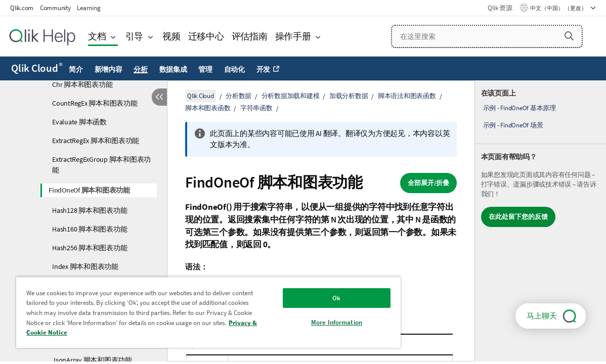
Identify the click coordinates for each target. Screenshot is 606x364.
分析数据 (239, 96)
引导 (135, 36)
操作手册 (293, 36)
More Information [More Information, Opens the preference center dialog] (309, 322)
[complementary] (540, 221)
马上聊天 (542, 316)
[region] (192, 312)
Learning (89, 8)
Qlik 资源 (500, 8)
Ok (309, 298)
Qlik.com (22, 8)
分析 (141, 69)
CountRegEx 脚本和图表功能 (95, 103)
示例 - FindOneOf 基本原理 (520, 108)
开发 (264, 69)
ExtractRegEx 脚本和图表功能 (96, 141)
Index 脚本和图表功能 (85, 266)
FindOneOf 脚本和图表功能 (89, 190)
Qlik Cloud (37, 68)
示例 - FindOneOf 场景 (513, 125)
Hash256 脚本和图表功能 (90, 248)
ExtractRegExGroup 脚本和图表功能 (101, 165)
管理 (205, 69)
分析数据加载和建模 (291, 96)
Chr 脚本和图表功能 (82, 84)
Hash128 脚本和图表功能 (90, 210)
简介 (76, 69)
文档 (97, 36)
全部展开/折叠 (428, 183)
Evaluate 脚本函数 (79, 122)
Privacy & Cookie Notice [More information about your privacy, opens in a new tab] (134, 332)
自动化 (234, 69)
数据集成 (173, 69)
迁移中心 (206, 36)
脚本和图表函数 (208, 108)
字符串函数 (256, 108)
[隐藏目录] (159, 97)
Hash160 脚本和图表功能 (90, 229)
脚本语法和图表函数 (407, 96)
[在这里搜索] (487, 36)
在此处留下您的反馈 (518, 217)
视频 (171, 36)
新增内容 (109, 69)
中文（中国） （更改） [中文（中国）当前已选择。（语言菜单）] (559, 8)
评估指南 (250, 36)
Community (55, 8)
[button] (569, 36)
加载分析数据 (349, 96)
